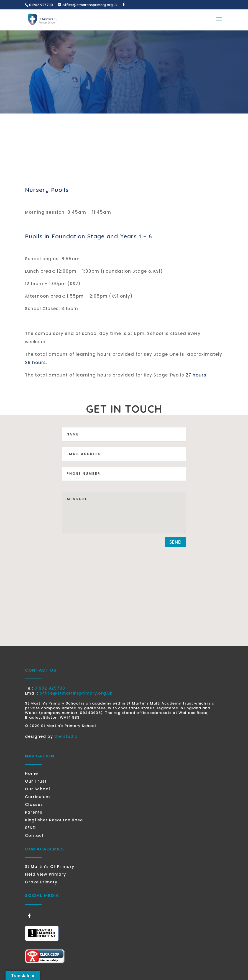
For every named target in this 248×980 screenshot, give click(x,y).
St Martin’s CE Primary (50, 866)
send (175, 542)
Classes (34, 804)
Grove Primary (41, 882)
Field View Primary (45, 874)
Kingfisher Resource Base (54, 820)
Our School (38, 789)
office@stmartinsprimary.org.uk (76, 693)
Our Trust (36, 781)
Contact (34, 835)
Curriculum (37, 797)
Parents (34, 812)
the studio (66, 736)
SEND (30, 828)
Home (31, 773)
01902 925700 (50, 688)
